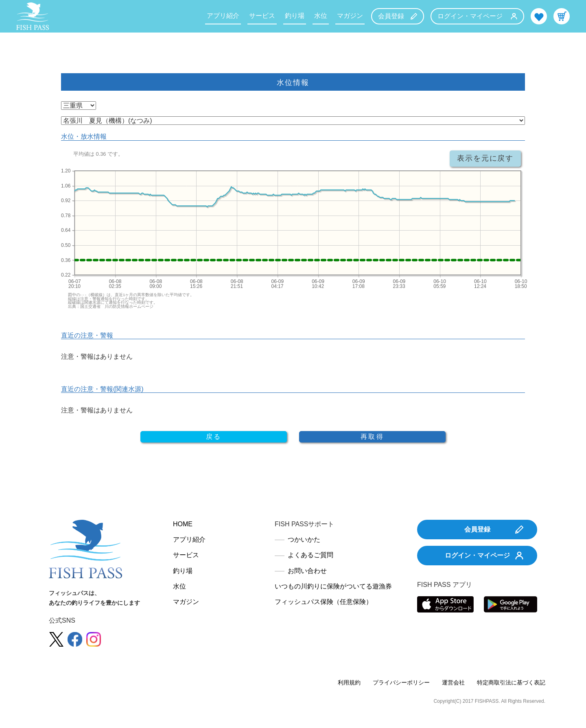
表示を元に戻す (485, 158)
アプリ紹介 (223, 16)
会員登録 (398, 16)
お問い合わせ (307, 571)
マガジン (350, 16)
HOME (183, 524)
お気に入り (539, 16)
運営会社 (453, 682)
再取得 (372, 437)
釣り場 (295, 16)
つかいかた (304, 539)
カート (562, 16)
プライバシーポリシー (401, 682)
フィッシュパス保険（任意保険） (324, 602)
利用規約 (349, 682)
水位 (321, 16)
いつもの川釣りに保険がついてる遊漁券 (333, 586)
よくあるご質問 (310, 555)
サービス (262, 16)
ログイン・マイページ (477, 16)
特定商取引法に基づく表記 (511, 682)
